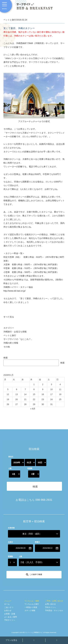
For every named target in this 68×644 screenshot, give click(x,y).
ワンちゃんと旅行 (32, 604)
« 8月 (33, 409)
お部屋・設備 (10, 614)
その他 (7, 347)
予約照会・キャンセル (54, 611)
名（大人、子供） (32, 562)
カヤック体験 (30, 611)
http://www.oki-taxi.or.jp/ (15, 291)
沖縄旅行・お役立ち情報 (15, 332)
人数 (10, 468)
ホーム (7, 604)
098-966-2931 (44, 500)
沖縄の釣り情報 (11, 343)
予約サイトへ (10, 620)
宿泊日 (11, 457)
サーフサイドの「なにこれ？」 (18, 339)
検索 (6, 358)
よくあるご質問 (11, 617)
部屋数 (30, 468)
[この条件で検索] (34, 575)
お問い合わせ (50, 604)
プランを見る (11, 640)
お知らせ (8, 611)
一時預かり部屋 (31, 607)
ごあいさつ (9, 607)
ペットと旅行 (10, 335)
